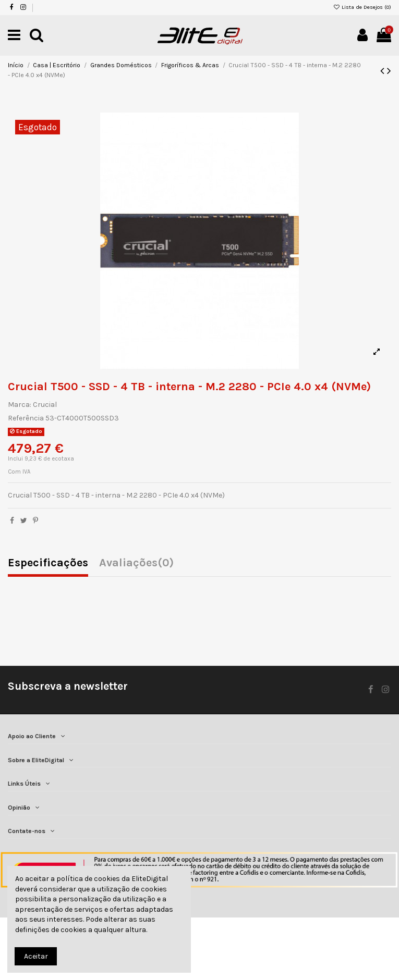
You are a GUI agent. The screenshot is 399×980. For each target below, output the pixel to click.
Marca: (20, 405)
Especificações (48, 564)
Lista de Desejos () (362, 7)
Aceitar (36, 956)
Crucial (45, 405)
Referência (26, 418)
